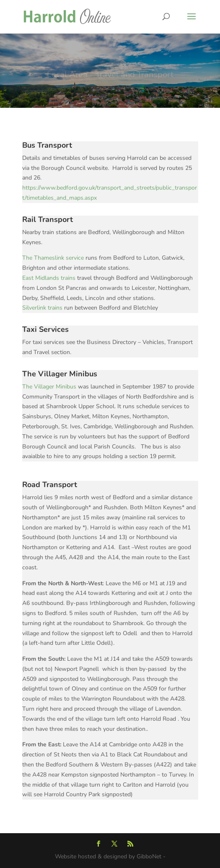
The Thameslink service (54, 258)
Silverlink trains (43, 308)
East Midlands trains (49, 278)
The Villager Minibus (49, 387)
